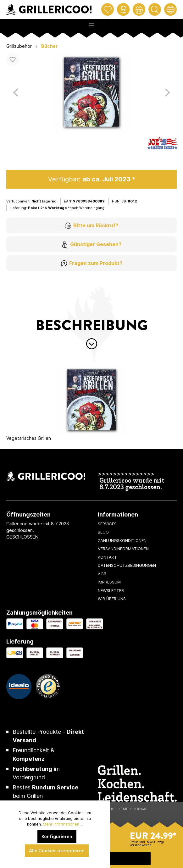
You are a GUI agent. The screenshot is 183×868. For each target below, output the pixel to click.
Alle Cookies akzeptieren (57, 851)
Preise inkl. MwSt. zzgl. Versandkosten (147, 843)
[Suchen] (155, 9)
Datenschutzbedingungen (127, 565)
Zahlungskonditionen (122, 540)
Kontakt (107, 557)
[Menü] (91, 23)
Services (107, 524)
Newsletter (111, 590)
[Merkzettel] (108, 9)
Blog (103, 532)
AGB (102, 574)
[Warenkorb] (139, 9)
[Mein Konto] (123, 9)
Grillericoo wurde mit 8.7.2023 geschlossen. (132, 484)
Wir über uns (112, 599)
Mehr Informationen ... (63, 824)
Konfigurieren (57, 836)
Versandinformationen (123, 549)
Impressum (109, 582)
